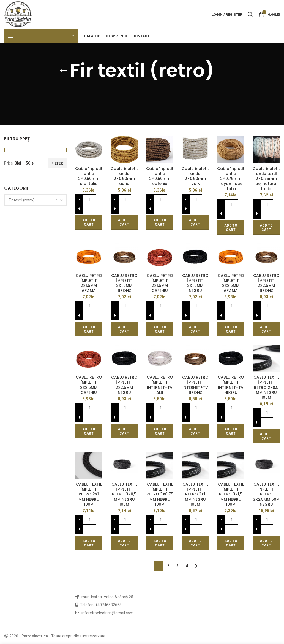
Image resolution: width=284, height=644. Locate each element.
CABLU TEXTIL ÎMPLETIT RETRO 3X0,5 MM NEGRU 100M (124, 494)
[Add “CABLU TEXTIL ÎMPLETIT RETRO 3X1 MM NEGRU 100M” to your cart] (195, 543)
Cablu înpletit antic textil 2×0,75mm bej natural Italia (266, 179)
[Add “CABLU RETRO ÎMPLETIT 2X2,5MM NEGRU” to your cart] (124, 431)
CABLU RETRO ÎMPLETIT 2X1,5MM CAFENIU (160, 283)
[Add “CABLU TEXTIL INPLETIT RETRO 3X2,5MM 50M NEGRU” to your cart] (266, 543)
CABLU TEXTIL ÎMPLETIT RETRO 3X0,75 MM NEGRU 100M (160, 494)
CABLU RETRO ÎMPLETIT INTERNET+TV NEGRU (231, 385)
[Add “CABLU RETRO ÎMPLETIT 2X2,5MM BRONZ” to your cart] (266, 329)
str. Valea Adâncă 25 (115, 597)
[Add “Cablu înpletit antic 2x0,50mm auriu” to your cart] (124, 222)
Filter (57, 163)
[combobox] (35, 200)
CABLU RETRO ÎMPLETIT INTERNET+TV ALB (160, 385)
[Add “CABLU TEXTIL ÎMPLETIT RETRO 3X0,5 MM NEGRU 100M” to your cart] (124, 543)
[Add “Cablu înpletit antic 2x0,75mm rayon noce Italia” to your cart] (231, 228)
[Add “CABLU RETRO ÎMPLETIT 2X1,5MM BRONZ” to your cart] (124, 329)
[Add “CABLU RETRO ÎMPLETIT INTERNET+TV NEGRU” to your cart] (231, 431)
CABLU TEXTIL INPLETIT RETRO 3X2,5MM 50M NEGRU (266, 494)
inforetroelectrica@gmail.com (107, 613)
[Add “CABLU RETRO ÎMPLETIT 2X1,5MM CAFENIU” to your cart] (160, 329)
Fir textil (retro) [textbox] (22, 200)
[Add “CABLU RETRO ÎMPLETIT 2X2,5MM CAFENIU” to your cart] (89, 431)
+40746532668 (108, 605)
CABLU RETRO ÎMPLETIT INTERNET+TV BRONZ (195, 385)
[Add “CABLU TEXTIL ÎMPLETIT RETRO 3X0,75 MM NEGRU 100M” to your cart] (160, 543)
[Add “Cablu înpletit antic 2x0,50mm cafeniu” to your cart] (160, 222)
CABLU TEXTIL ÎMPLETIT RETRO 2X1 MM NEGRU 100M (89, 494)
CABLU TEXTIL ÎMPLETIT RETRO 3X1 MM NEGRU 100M (195, 494)
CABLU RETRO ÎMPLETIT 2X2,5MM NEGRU (124, 385)
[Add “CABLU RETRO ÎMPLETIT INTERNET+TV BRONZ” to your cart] (195, 431)
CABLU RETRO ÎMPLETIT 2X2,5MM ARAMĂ (231, 283)
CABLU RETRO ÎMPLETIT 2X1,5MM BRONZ (124, 283)
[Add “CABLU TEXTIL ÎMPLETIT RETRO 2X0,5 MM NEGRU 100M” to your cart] (266, 436)
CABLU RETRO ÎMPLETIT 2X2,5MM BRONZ (266, 283)
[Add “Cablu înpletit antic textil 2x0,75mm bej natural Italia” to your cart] (266, 228)
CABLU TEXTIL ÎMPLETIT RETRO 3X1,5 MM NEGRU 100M (231, 494)
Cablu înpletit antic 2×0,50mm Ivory (195, 176)
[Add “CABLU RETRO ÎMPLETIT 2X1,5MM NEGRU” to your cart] (195, 329)
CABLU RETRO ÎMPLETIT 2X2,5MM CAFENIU (89, 385)
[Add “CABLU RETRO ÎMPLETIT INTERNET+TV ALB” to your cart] (160, 431)
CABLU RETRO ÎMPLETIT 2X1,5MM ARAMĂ (89, 283)
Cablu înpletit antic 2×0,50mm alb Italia (89, 176)
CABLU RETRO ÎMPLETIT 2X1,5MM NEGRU (195, 283)
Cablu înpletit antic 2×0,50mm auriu (124, 176)
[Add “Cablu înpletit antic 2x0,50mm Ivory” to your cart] (195, 222)
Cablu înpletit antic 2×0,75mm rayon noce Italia (231, 179)
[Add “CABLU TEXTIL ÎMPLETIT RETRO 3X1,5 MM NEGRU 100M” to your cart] (231, 543)
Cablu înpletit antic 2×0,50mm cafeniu (160, 176)
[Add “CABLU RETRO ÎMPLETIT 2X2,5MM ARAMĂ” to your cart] (231, 329)
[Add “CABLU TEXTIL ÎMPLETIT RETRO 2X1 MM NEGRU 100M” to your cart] (89, 543)
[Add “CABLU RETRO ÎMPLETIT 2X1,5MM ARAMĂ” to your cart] (89, 329)
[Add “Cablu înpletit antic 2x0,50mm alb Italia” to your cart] (89, 222)
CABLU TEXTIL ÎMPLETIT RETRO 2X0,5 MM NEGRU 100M (266, 387)
